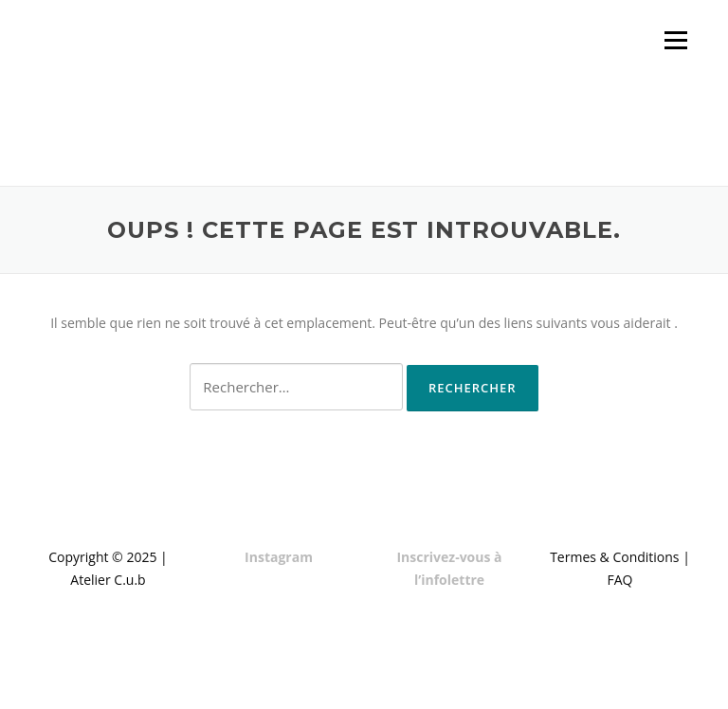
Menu (675, 40)
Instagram (279, 557)
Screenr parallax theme (523, 679)
